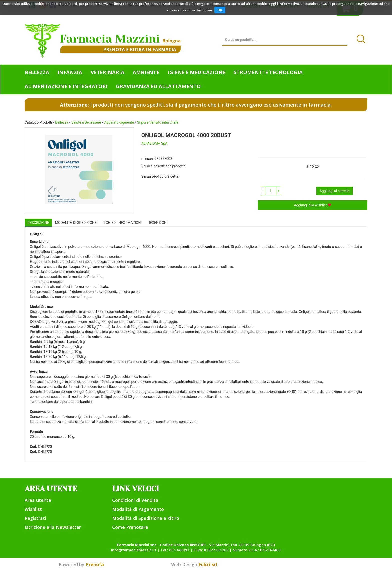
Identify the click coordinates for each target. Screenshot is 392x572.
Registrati (35, 518)
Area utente (38, 500)
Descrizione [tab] (38, 223)
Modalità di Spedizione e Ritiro (146, 518)
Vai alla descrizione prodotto (164, 166)
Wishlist (33, 509)
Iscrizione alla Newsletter (53, 527)
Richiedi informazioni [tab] (122, 223)
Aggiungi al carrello (335, 191)
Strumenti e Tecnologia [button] (268, 72)
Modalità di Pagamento (138, 509)
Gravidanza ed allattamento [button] (158, 86)
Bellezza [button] (37, 72)
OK (220, 10)
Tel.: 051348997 (175, 550)
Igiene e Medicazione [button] (197, 72)
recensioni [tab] (158, 223)
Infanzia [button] (70, 72)
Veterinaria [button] (108, 72)
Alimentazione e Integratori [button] (66, 86)
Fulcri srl (208, 564)
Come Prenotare (130, 527)
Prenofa (95, 564)
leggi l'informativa (283, 4)
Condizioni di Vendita (135, 500)
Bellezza (62, 122)
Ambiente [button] (146, 72)
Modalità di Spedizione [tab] (76, 223)
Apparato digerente (119, 122)
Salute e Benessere (86, 122)
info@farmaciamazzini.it (134, 550)
